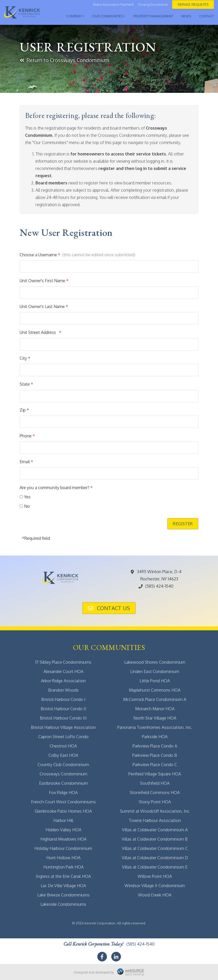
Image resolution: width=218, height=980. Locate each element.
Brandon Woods (63, 690)
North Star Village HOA (155, 718)
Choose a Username (40, 255)
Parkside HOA (155, 737)
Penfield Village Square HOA (155, 774)
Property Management (153, 16)
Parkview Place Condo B (155, 755)
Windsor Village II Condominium (155, 886)
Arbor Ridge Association (63, 681)
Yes (27, 497)
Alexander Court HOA (63, 671)
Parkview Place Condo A (155, 746)
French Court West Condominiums (63, 802)
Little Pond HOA (155, 681)
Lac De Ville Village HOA (63, 886)
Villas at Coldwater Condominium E (155, 867)
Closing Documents (153, 4)
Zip (24, 410)
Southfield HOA (155, 783)
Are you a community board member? (56, 488)
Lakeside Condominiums (63, 904)
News (186, 16)
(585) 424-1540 (156, 586)
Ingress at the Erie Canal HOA (63, 876)
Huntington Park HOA (63, 867)
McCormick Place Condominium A (155, 699)
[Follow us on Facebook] (102, 957)
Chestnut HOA (63, 746)
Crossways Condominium (63, 774)
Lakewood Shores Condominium (155, 662)
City (25, 358)
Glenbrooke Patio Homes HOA (63, 811)
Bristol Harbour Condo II (63, 709)
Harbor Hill (63, 820)
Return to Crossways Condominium (64, 60)
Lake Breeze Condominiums (63, 895)
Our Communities (107, 16)
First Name (57, 281)
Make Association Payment (113, 4)
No (27, 506)
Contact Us (109, 608)
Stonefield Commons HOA (155, 792)
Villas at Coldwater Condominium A (155, 830)
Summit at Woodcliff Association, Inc (155, 811)
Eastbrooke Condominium (63, 783)
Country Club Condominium (63, 765)
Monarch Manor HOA (155, 709)
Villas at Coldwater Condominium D (155, 858)
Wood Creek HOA (155, 895)
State (26, 384)
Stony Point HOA (155, 802)
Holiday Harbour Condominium (63, 848)
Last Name (56, 306)
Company (74, 16)
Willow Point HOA (155, 876)
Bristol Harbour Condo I (63, 699)
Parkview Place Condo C (155, 765)
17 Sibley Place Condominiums (63, 662)
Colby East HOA (63, 755)
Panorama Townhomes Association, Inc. (155, 727)
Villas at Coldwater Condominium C (155, 848)
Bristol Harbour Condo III (63, 718)
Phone (27, 436)
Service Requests (193, 4)
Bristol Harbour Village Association (63, 727)
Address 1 (51, 332)
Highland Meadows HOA (63, 839)
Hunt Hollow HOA (63, 858)
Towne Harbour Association (155, 820)
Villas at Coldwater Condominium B (155, 839)
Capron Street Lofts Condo (63, 737)
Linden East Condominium (155, 671)
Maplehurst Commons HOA (155, 690)
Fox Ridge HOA (63, 792)
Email (26, 462)
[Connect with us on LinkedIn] (116, 957)
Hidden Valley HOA (63, 830)
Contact (207, 16)
